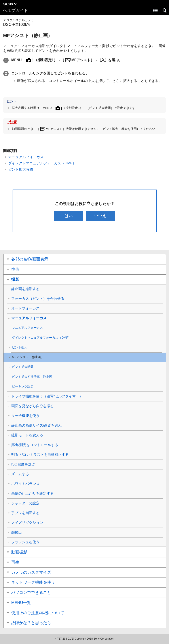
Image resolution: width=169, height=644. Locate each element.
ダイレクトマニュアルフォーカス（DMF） (42, 163)
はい (69, 216)
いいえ (100, 216)
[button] (165, 11)
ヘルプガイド (15, 10)
